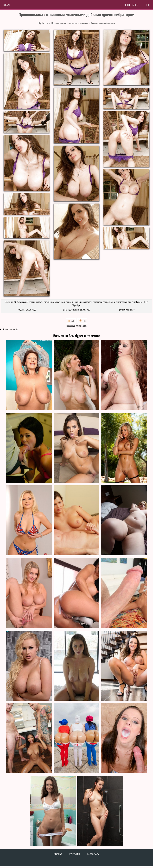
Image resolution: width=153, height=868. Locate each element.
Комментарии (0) (10, 329)
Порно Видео (131, 5)
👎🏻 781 (82, 321)
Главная (58, 854)
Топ (148, 5)
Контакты (75, 854)
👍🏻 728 (71, 321)
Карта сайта (93, 854)
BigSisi (7, 5)
